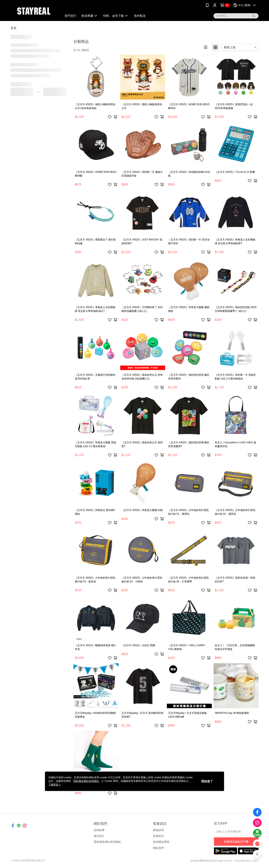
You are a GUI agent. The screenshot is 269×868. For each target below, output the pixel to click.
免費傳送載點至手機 (236, 842)
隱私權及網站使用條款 (107, 842)
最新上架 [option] (230, 47)
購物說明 (158, 830)
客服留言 (158, 836)
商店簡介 (99, 836)
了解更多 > (54, 785)
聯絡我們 (158, 848)
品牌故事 (99, 830)
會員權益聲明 (161, 842)
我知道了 (207, 781)
